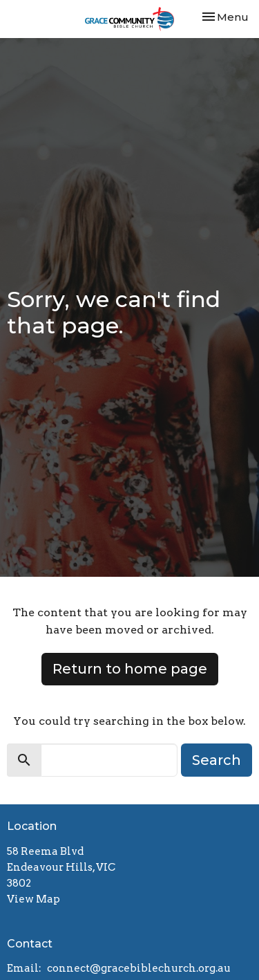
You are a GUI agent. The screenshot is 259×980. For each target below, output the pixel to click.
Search (217, 760)
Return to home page (130, 669)
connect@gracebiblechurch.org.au (139, 968)
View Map (33, 899)
